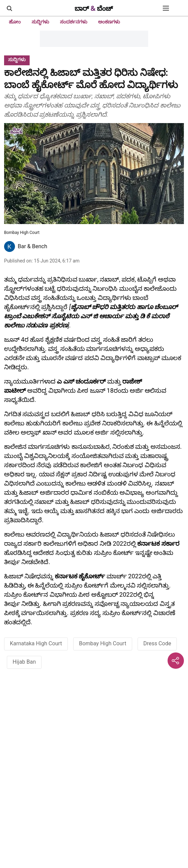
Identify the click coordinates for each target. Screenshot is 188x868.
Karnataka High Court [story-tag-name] (36, 643)
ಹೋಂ (15, 22)
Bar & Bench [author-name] (32, 246)
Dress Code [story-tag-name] (157, 643)
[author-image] (10, 246)
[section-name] (17, 59)
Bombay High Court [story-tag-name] (103, 643)
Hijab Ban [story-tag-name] (24, 662)
